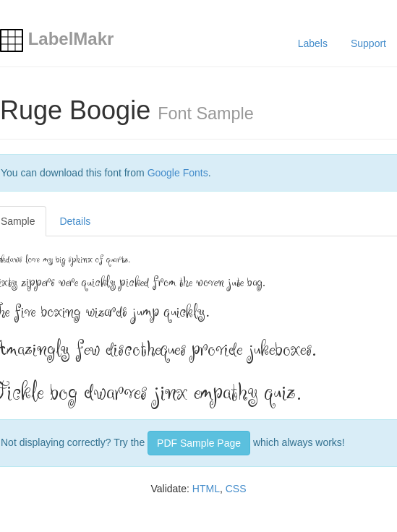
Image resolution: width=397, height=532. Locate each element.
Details (75, 221)
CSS (236, 489)
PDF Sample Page (199, 443)
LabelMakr (57, 39)
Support (368, 43)
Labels (313, 43)
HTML (206, 489)
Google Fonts (178, 173)
